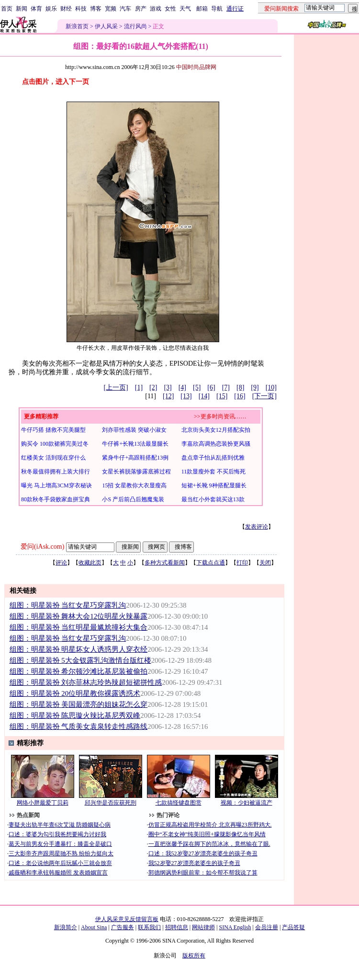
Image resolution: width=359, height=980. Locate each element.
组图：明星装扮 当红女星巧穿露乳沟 (68, 605)
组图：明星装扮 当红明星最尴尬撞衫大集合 (79, 627)
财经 (66, 9)
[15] (222, 396)
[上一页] (116, 387)
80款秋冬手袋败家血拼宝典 (56, 499)
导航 (217, 9)
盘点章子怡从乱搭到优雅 (213, 458)
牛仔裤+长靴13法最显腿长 (135, 444)
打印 (242, 563)
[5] (197, 387)
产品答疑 (293, 927)
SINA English (235, 927)
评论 (61, 563)
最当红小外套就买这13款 (213, 499)
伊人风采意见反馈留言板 (127, 919)
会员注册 (267, 927)
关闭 (265, 563)
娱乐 (51, 9)
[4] (182, 387)
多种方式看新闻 (165, 563)
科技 (81, 9)
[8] (240, 387)
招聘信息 (177, 927)
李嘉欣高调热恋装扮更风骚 (216, 444)
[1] (139, 387)
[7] (226, 387)
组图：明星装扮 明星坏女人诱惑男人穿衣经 (79, 649)
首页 (7, 9)
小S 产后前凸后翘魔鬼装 (133, 499)
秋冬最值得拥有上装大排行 (56, 472)
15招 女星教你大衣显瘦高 (134, 485)
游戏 (156, 9)
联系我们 (149, 927)
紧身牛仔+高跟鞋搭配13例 (135, 458)
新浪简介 (66, 927)
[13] (186, 396)
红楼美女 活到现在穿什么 (53, 458)
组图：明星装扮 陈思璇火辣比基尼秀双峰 (75, 715)
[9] (255, 387)
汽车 (125, 9)
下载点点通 (211, 563)
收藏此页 (90, 563)
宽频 (111, 9)
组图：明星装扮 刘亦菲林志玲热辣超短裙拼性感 (86, 682)
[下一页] (264, 396)
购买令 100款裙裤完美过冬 (55, 444)
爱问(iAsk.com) (42, 547)
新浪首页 (77, 26)
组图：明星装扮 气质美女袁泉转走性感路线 (79, 726)
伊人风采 (106, 26)
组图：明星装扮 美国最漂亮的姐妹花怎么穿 (79, 704)
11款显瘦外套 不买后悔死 (214, 472)
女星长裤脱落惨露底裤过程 (136, 472)
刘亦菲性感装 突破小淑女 (134, 430)
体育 (36, 9)
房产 (141, 9)
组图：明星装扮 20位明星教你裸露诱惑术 (75, 693)
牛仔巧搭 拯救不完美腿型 (53, 430)
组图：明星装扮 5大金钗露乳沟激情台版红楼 (80, 660)
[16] (240, 396)
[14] (204, 396)
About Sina (94, 927)
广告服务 (123, 927)
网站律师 (203, 927)
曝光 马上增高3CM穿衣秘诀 (56, 485)
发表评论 (257, 527)
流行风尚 (135, 26)
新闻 (22, 9)
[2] (153, 387)
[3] (168, 387)
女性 (170, 9)
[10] (271, 387)
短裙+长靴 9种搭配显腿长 (214, 485)
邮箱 (202, 9)
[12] (168, 396)
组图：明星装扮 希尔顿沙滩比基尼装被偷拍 (79, 671)
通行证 (235, 9)
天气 (185, 9)
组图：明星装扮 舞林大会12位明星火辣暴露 (79, 616)
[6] (211, 387)
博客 (96, 9)
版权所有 (194, 956)
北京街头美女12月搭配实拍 (216, 430)
